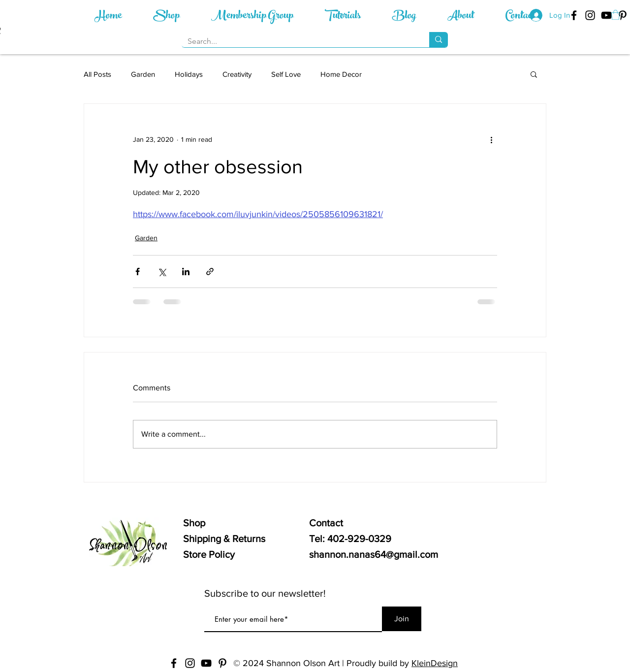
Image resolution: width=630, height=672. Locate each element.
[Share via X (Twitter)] (162, 272)
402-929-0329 (359, 539)
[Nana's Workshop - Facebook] (174, 663)
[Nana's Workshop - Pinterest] (623, 15)
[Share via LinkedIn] (186, 272)
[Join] (402, 619)
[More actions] (491, 139)
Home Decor (341, 74)
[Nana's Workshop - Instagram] (590, 15)
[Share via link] (210, 272)
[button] (615, 15)
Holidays (189, 74)
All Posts (97, 74)
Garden (143, 74)
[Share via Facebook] (138, 272)
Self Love (286, 74)
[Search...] (298, 41)
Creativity (237, 74)
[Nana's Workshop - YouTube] (606, 15)
